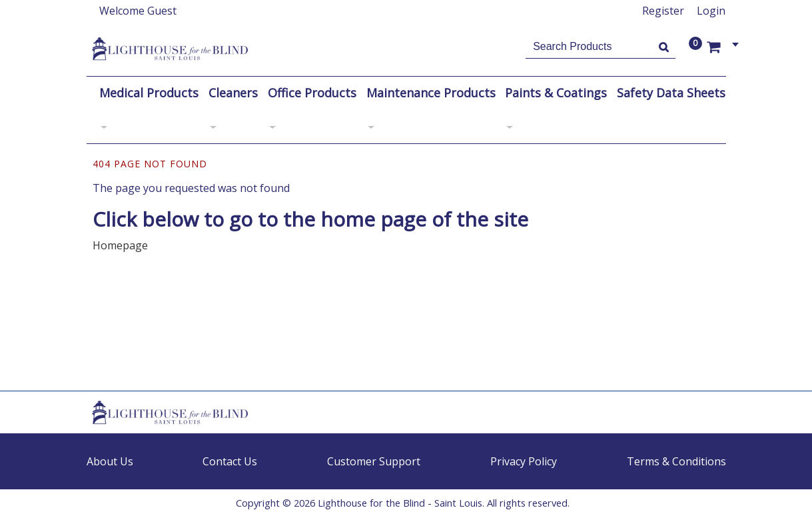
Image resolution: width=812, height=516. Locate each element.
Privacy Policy (524, 461)
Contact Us (230, 461)
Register (663, 11)
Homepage (120, 245)
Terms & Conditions (676, 461)
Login (711, 11)
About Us (110, 461)
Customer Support (374, 461)
